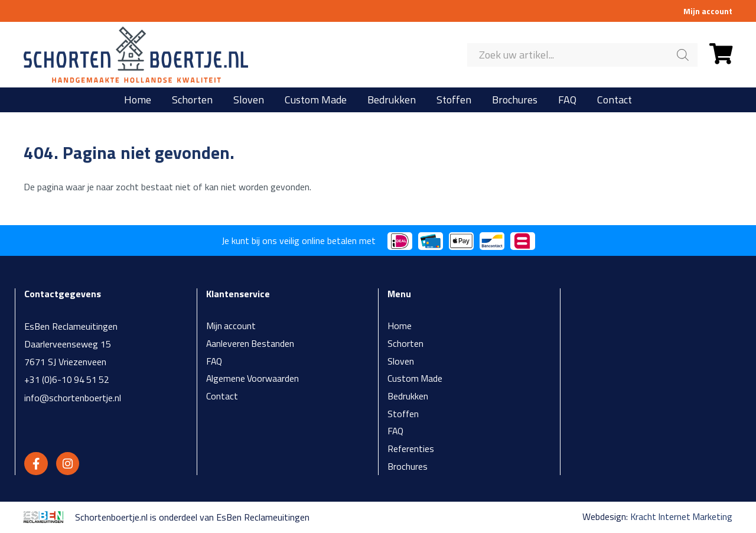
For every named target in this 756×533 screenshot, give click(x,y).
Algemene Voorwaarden (253, 379)
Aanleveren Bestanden (251, 344)
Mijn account (708, 11)
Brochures (515, 100)
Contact (615, 100)
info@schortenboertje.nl (73, 397)
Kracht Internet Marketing (680, 518)
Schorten (192, 100)
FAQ (567, 100)
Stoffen (454, 100)
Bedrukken (392, 100)
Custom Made (316, 100)
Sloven (249, 100)
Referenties (411, 450)
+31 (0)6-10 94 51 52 (68, 379)
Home (138, 100)
